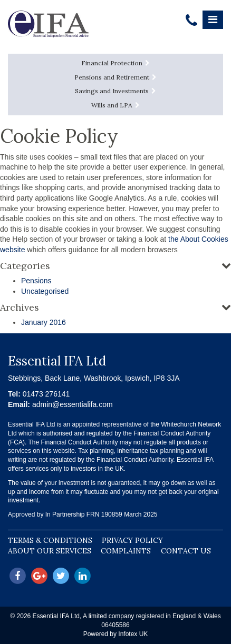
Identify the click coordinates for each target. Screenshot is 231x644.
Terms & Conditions (50, 540)
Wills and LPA (115, 105)
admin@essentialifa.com (73, 404)
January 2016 (44, 322)
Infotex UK (133, 634)
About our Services (50, 551)
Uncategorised (45, 291)
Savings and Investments (115, 91)
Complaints (126, 551)
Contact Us (186, 551)
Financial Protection (115, 63)
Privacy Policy (132, 540)
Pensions (36, 281)
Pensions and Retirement (115, 77)
